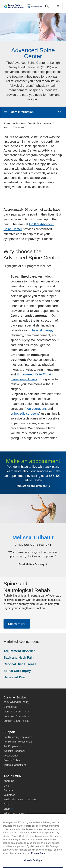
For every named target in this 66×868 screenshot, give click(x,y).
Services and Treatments (15, 123)
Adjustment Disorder (19, 651)
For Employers (12, 746)
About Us (9, 781)
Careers (8, 790)
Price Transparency (15, 813)
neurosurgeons (36, 409)
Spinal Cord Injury (17, 671)
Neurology (48, 123)
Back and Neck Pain (19, 658)
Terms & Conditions (15, 765)
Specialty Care (35, 123)
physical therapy (42, 330)
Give (6, 786)
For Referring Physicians (18, 737)
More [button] (60, 110)
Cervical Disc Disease (20, 664)
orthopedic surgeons (25, 414)
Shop (8, 809)
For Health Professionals (18, 742)
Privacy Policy (12, 760)
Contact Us (10, 707)
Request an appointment (31, 486)
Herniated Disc (15, 677)
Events (8, 804)
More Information (22, 112)
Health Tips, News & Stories (20, 799)
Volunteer (9, 795)
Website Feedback (14, 751)
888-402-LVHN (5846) (16, 702)
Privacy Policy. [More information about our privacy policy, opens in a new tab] (39, 858)
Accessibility (11, 756)
